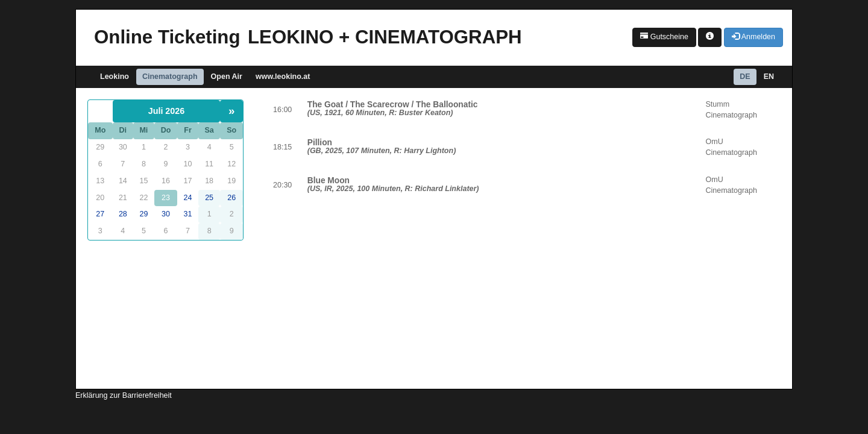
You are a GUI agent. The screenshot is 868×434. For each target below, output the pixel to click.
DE (745, 77)
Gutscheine (664, 37)
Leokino (115, 77)
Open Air (227, 77)
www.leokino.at (283, 77)
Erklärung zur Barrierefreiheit (124, 395)
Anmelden (753, 37)
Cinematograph (170, 77)
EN (769, 77)
